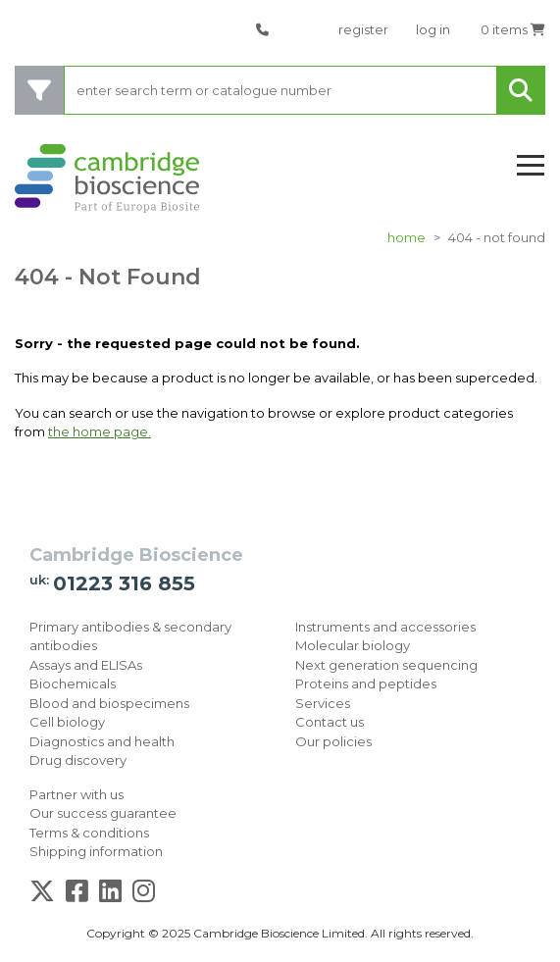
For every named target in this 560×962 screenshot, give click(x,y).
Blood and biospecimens (109, 703)
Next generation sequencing (386, 665)
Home (407, 237)
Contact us (330, 722)
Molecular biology (353, 645)
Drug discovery (78, 760)
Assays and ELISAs (86, 665)
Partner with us (76, 794)
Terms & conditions (89, 833)
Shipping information (96, 851)
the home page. (100, 431)
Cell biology (67, 722)
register (363, 29)
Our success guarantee (103, 813)
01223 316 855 (124, 583)
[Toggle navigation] (531, 166)
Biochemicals (73, 684)
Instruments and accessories (385, 627)
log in (433, 29)
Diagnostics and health (102, 741)
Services (323, 703)
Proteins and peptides (366, 684)
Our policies (333, 741)
